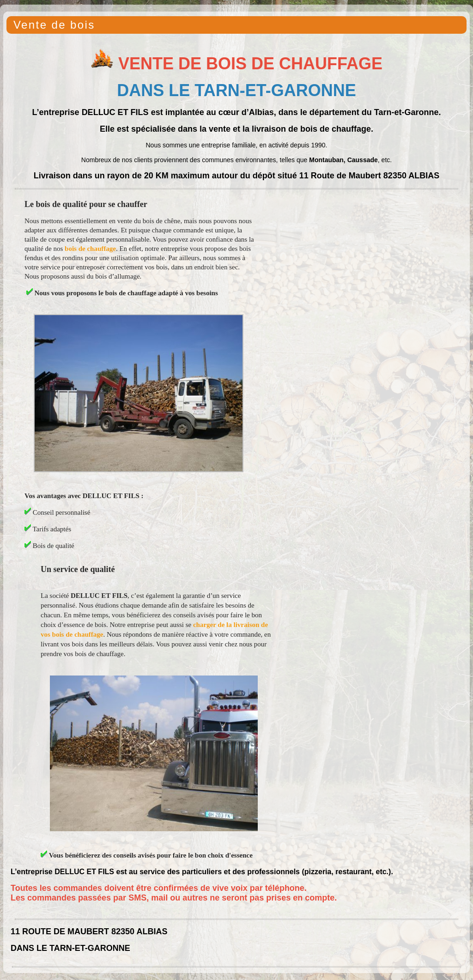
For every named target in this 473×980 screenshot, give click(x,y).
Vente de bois (54, 25)
